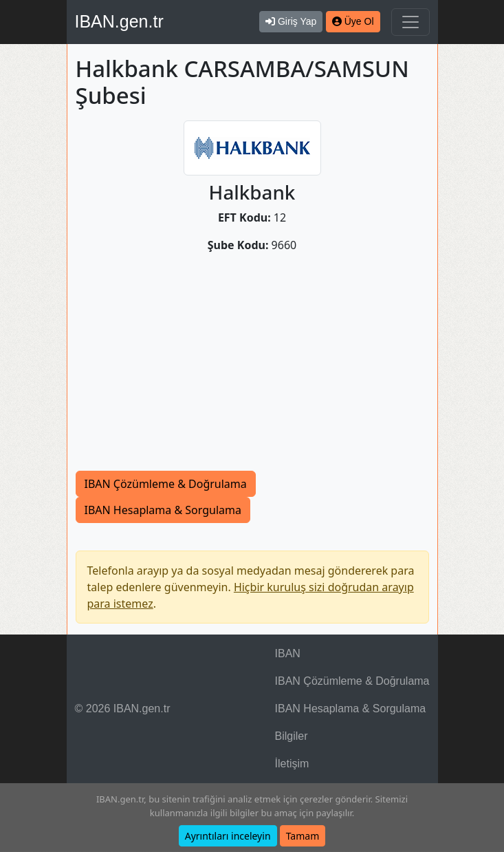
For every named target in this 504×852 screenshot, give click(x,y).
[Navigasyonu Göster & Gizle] (410, 22)
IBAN (288, 653)
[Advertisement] (252, 368)
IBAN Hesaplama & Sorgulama (163, 510)
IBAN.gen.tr (119, 21)
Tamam (303, 836)
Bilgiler (292, 736)
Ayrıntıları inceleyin (228, 836)
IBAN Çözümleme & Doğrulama (166, 484)
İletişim (292, 764)
